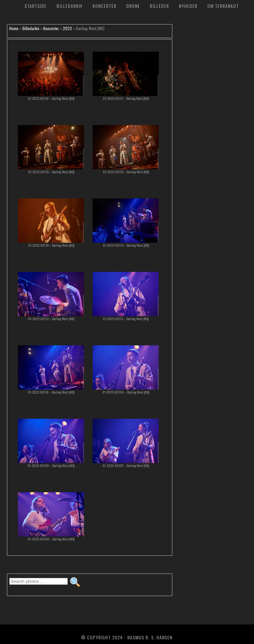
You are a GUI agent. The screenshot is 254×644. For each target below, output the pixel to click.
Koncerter (105, 6)
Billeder (159, 6)
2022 (67, 28)
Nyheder (188, 6)
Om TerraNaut (223, 6)
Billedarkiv (70, 6)
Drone (133, 6)
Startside (36, 6)
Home (14, 28)
